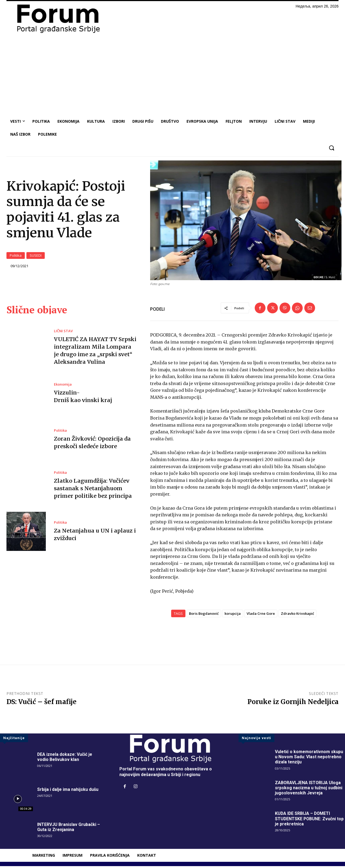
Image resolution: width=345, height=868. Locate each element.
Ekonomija (63, 387)
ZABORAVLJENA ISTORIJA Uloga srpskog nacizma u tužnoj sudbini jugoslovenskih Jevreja (309, 790)
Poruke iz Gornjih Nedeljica (293, 704)
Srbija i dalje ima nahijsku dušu (68, 792)
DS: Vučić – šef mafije (42, 704)
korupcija (233, 616)
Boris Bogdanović (204, 616)
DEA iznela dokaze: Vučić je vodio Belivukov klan (65, 759)
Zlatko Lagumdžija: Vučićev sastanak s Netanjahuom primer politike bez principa (93, 490)
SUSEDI (36, 256)
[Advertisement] (172, 74)
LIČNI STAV (63, 333)
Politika (16, 256)
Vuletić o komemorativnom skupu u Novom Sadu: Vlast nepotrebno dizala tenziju (309, 759)
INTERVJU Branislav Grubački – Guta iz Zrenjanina (69, 829)
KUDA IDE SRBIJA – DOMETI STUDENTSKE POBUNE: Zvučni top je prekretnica (310, 821)
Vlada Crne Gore (261, 616)
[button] (331, 148)
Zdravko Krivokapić (297, 616)
